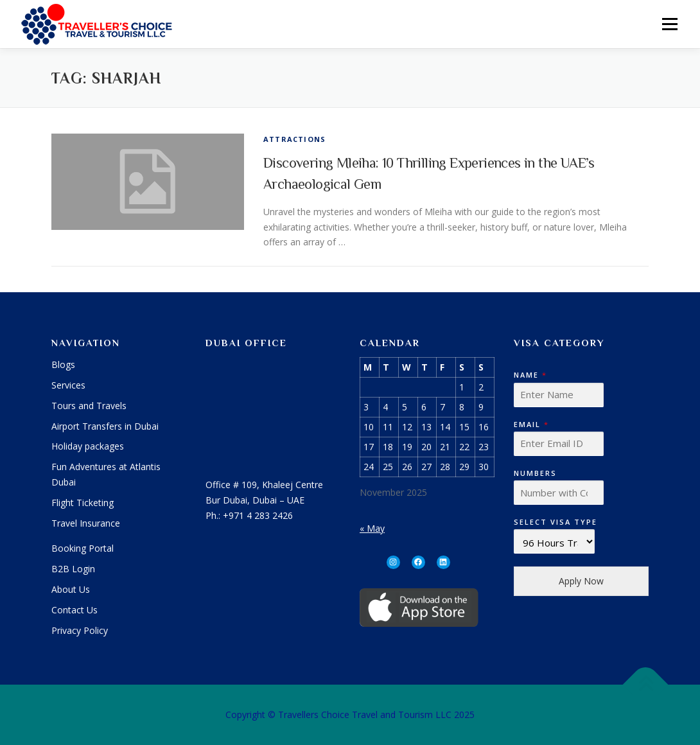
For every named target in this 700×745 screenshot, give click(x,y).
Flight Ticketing (83, 503)
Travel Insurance (86, 523)
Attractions (294, 139)
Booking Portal (83, 548)
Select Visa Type (556, 522)
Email (531, 425)
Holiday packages (88, 446)
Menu (669, 24)
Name (530, 375)
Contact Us (74, 610)
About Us (71, 589)
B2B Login (73, 569)
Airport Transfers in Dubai (105, 426)
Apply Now (581, 581)
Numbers (535, 473)
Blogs (63, 364)
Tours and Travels (89, 406)
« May (372, 528)
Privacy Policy (80, 630)
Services (68, 385)
